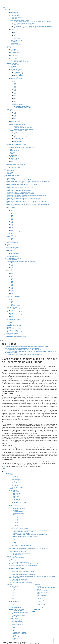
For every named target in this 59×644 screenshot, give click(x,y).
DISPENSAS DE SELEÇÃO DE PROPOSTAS (18, 231)
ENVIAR (5, 471)
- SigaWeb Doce (16, 543)
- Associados (13, 66)
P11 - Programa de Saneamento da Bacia (19, 562)
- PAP (15, 135)
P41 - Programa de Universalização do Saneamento (22, 571)
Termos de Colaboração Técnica (15, 311)
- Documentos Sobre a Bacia (20, 136)
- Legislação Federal (18, 125)
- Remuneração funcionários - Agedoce (23, 107)
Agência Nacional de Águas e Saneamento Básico (22, 147)
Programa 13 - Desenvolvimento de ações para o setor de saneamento (24, 198)
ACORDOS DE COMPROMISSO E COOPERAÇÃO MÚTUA (22, 261)
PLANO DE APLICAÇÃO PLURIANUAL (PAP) (15, 162)
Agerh (12, 161)
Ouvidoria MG (14, 159)
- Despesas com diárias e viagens (22, 106)
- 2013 (15, 101)
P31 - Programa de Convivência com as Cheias (20, 569)
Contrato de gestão (15, 70)
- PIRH (15, 132)
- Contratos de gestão (19, 72)
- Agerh (14, 540)
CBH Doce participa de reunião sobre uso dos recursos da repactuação (22, 348)
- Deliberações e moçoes (16, 40)
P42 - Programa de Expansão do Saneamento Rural (22, 572)
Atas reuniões (16, 485)
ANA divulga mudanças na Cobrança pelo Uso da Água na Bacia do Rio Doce (23, 349)
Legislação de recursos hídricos (18, 124)
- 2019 (15, 92)
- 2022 (15, 36)
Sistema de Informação (13, 330)
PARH (12, 324)
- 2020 (15, 90)
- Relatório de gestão (18, 73)
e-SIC (12, 153)
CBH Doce (10, 10)
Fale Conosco (8, 337)
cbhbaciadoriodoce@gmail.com (47, 643)
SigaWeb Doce (11, 170)
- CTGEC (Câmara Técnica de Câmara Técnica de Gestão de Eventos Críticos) (32, 21)
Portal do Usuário (8, 334)
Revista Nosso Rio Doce (13, 248)
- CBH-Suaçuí (14, 53)
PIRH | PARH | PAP (11, 546)
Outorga (9, 327)
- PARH (15, 133)
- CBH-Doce (12, 474)
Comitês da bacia (11, 47)
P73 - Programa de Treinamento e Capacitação (20, 582)
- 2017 (15, 95)
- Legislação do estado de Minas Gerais (23, 127)
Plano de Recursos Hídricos (14, 319)
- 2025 (15, 32)
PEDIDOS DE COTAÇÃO (13, 242)
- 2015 (15, 98)
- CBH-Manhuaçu (15, 56)
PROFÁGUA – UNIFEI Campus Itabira (16, 144)
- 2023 (15, 35)
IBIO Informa (40, 593)
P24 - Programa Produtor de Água (17, 568)
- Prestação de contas (19, 76)
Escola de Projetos (12, 178)
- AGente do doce (15, 253)
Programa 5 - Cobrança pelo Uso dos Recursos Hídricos (21, 185)
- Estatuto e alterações (16, 67)
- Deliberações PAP (15, 167)
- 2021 (15, 89)
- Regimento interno (15, 15)
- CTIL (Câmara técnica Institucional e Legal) (24, 23)
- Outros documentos (18, 142)
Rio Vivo (11, 559)
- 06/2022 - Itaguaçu (15, 305)
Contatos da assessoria (13, 247)
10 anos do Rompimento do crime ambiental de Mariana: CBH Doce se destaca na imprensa (27, 346)
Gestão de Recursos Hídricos (14, 325)
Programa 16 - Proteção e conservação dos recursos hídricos (22, 202)
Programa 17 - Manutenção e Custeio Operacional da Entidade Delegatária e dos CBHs (28, 204)
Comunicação (8, 244)
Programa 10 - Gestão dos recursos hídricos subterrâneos (21, 193)
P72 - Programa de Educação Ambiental (19, 580)
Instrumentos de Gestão (10, 317)
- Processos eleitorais (16, 44)
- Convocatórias (14, 29)
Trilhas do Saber (14, 155)
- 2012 (15, 102)
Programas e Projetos (9, 176)
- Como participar (14, 43)
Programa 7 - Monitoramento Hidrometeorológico (19, 188)
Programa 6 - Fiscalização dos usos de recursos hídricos (21, 187)
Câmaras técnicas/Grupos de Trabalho (20, 20)
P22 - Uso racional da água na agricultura (19, 566)
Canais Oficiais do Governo (14, 145)
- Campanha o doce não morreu (18, 254)
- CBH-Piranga (14, 49)
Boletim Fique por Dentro (43, 592)
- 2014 (15, 99)
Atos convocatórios (12, 207)
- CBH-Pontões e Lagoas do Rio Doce (19, 61)
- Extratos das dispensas (16, 78)
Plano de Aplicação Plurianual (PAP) (16, 164)
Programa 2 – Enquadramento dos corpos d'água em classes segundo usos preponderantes (29, 181)
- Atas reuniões (14, 41)
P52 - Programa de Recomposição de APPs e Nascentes (23, 574)
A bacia (9, 46)
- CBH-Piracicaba (15, 50)
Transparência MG (15, 158)
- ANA (14, 539)
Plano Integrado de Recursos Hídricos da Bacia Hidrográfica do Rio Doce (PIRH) (28, 548)
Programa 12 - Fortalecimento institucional (17, 196)
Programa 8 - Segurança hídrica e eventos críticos (19, 190)
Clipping (39, 598)
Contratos (10, 270)
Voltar (4, 468)
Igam (12, 149)
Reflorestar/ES (13, 560)
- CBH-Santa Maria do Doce (17, 59)
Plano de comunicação (13, 256)
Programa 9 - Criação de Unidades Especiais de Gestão (21, 192)
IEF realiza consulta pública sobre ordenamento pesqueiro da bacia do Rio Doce (24, 354)
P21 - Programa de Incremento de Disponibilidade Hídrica (23, 565)
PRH (12, 320)
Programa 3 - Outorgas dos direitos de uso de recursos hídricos (22, 182)
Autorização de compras (13, 268)
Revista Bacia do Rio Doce (43, 590)
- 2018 (15, 93)
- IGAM (14, 542)
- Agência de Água (15, 64)
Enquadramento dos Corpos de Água (16, 331)
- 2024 (15, 33)
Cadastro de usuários (15, 121)
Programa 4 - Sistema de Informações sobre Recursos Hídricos (22, 184)
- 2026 (15, 30)
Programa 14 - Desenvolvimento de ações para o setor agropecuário (24, 199)
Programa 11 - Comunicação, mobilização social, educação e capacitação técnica (27, 195)
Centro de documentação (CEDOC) (19, 130)
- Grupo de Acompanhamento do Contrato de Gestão (26, 27)
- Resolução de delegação (17, 69)
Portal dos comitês (15, 150)
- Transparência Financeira (17, 104)
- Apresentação (14, 12)
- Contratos (15, 514)
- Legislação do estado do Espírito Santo (23, 129)
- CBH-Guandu (14, 58)
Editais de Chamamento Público (12, 175)
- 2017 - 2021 (17, 38)
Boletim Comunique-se (42, 595)
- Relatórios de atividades (16, 17)
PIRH (12, 322)
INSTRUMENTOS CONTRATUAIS (12, 258)
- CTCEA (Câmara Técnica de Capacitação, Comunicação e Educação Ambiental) (33, 26)
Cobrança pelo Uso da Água (14, 328)
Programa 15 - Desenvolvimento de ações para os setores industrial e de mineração (27, 201)
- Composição (14, 18)
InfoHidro (13, 152)
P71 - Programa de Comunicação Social (19, 579)
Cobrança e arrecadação (16, 122)
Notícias (9, 245)
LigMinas (13, 156)
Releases (10, 250)
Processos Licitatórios (9, 205)
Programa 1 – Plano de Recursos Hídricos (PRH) (19, 179)
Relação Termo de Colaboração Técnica (17, 314)
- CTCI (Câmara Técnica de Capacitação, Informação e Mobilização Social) (30, 534)
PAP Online (10, 172)
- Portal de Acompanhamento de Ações (22, 545)
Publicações (10, 173)
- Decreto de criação (15, 13)
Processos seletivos (15, 110)
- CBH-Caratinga (14, 55)
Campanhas (10, 251)
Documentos (10, 109)
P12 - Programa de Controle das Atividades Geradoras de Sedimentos (26, 563)
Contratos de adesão (12, 294)
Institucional (7, 9)
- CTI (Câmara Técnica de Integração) (23, 24)
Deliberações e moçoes (18, 486)
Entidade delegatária (12, 63)
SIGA (5, 168)
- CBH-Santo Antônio (15, 52)
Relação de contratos (12, 307)
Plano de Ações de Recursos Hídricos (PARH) (20, 549)
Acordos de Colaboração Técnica (15, 308)
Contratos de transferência (14, 296)
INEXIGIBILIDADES (12, 236)
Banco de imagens (41, 599)
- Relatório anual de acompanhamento (20, 165)
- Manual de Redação (19, 141)
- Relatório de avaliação (19, 75)
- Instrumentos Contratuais (17, 79)
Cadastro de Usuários (12, 333)
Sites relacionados (14, 537)
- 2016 (15, 96)
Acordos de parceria (12, 259)
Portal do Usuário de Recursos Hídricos (17, 336)
